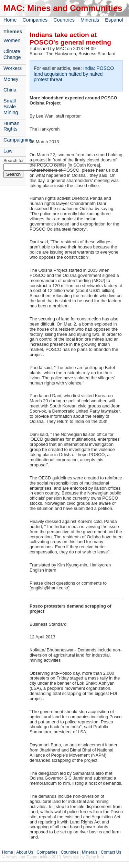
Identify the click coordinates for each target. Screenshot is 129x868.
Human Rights (11, 126)
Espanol (114, 20)
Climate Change (12, 54)
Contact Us (111, 852)
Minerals (90, 20)
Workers (13, 68)
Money (11, 79)
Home (10, 20)
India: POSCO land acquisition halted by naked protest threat (74, 74)
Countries (64, 20)
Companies (35, 20)
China (10, 90)
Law (8, 151)
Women (12, 40)
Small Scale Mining (11, 107)
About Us (25, 852)
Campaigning (15, 140)
